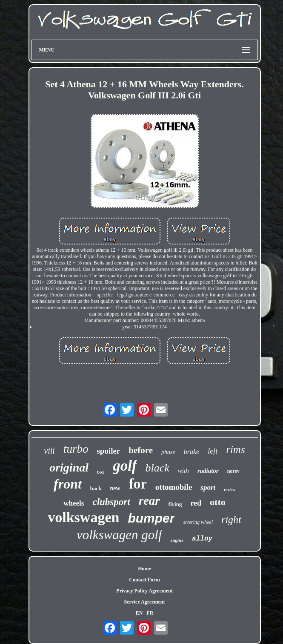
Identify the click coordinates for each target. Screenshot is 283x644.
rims (235, 450)
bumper (151, 518)
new (115, 488)
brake (192, 452)
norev (233, 471)
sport (208, 487)
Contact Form (144, 580)
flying (175, 504)
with (183, 471)
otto (218, 502)
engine (177, 540)
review (230, 490)
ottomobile (174, 487)
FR (150, 613)
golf (125, 466)
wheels (74, 503)
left (213, 451)
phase (168, 452)
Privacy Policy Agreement (144, 591)
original (69, 467)
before (141, 450)
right (231, 520)
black (157, 468)
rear (149, 500)
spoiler (108, 451)
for (138, 484)
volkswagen (83, 517)
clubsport (111, 502)
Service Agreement (144, 602)
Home (144, 569)
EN (139, 613)
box (101, 472)
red (196, 503)
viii (49, 451)
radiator (208, 471)
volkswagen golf (119, 535)
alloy (202, 539)
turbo (76, 449)
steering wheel (198, 522)
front (68, 484)
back (96, 488)
